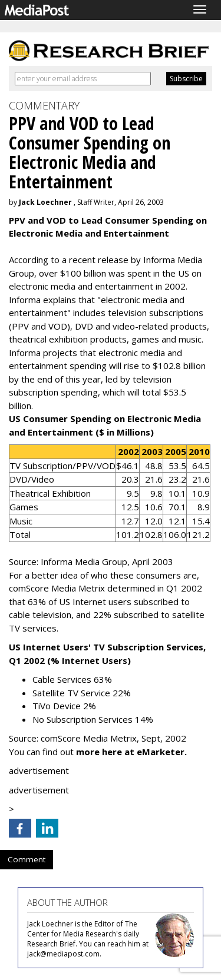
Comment (27, 859)
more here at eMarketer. (131, 752)
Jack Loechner (45, 202)
